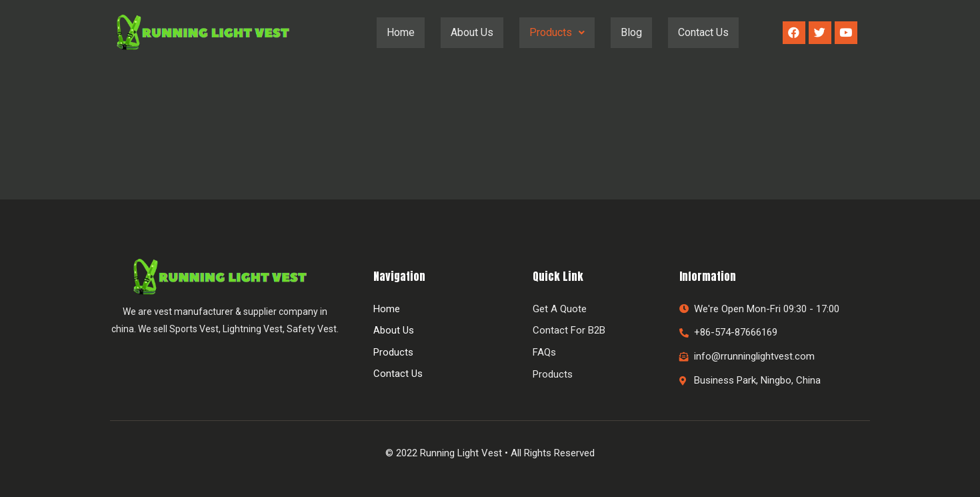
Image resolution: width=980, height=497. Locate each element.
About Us (472, 32)
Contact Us (703, 32)
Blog (631, 32)
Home (401, 32)
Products (557, 32)
